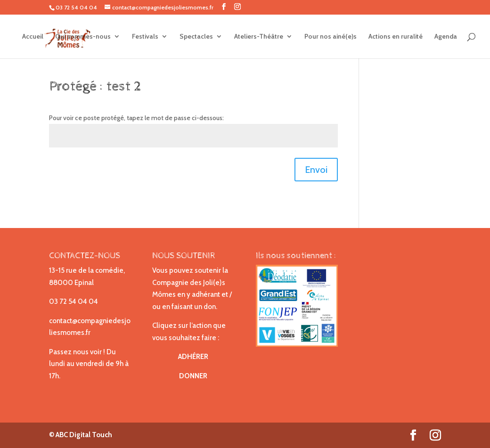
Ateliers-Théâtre (259, 37)
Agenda (446, 37)
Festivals (145, 37)
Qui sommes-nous (83, 37)
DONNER (193, 376)
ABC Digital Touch (83, 435)
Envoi (316, 170)
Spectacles (196, 37)
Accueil (33, 37)
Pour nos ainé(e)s (331, 37)
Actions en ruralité (396, 37)
